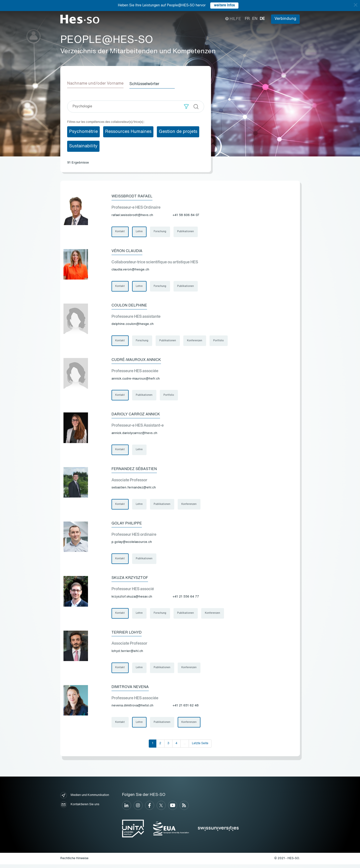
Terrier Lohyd (127, 635)
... (185, 747)
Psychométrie (83, 131)
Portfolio (220, 341)
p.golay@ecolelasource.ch (132, 544)
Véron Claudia (128, 251)
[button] (186, 106)
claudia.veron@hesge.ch (130, 270)
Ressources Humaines (128, 131)
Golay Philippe (128, 525)
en (255, 19)
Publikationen (186, 231)
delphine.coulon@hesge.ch (133, 325)
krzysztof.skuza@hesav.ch (132, 599)
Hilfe (233, 19)
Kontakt (120, 231)
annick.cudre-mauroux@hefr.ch (136, 380)
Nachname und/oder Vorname (95, 84)
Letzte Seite (200, 747)
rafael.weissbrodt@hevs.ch (132, 215)
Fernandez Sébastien (136, 471)
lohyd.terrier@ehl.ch (127, 654)
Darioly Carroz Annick (137, 416)
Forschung (161, 231)
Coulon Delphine (131, 306)
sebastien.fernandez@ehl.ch (134, 490)
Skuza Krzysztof (131, 580)
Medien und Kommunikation (85, 799)
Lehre (140, 231)
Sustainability (83, 146)
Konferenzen (196, 341)
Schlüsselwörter (146, 84)
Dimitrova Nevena (131, 690)
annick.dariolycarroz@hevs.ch (134, 435)
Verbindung (285, 19)
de (262, 19)
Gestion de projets (178, 131)
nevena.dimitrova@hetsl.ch (132, 709)
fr (247, 19)
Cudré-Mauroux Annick (138, 361)
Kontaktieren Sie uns (80, 809)
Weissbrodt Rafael (133, 196)
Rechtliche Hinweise (74, 862)
